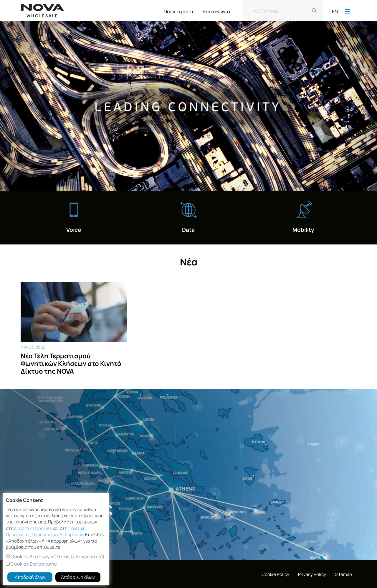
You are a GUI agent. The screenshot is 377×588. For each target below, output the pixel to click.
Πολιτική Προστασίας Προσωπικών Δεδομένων (46, 531)
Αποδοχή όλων (30, 577)
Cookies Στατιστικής (33, 564)
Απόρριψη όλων (78, 577)
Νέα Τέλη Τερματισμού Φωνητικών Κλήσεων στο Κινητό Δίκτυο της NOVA (71, 364)
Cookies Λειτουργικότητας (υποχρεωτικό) (57, 556)
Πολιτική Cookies (34, 528)
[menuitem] (179, 10)
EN (335, 12)
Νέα (189, 262)
